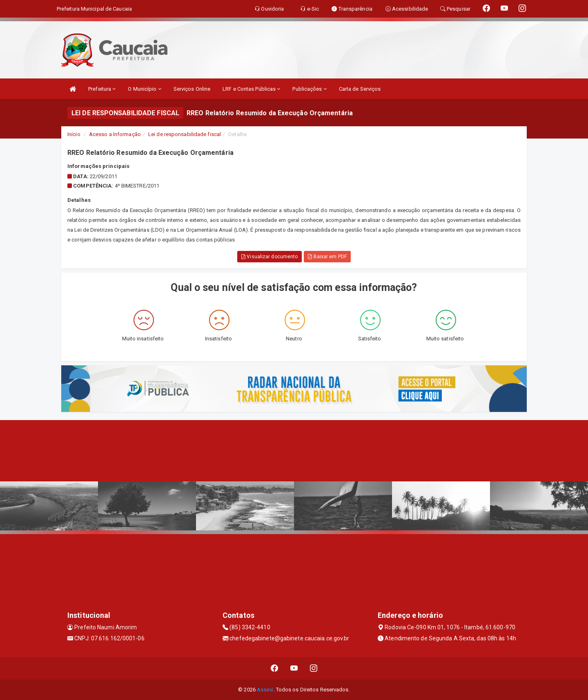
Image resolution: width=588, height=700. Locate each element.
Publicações (309, 89)
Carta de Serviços (360, 89)
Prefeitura (102, 89)
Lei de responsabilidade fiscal (185, 134)
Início (74, 134)
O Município (144, 89)
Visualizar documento (269, 257)
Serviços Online (192, 89)
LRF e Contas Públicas (251, 89)
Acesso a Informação (115, 134)
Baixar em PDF (327, 257)
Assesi (265, 690)
